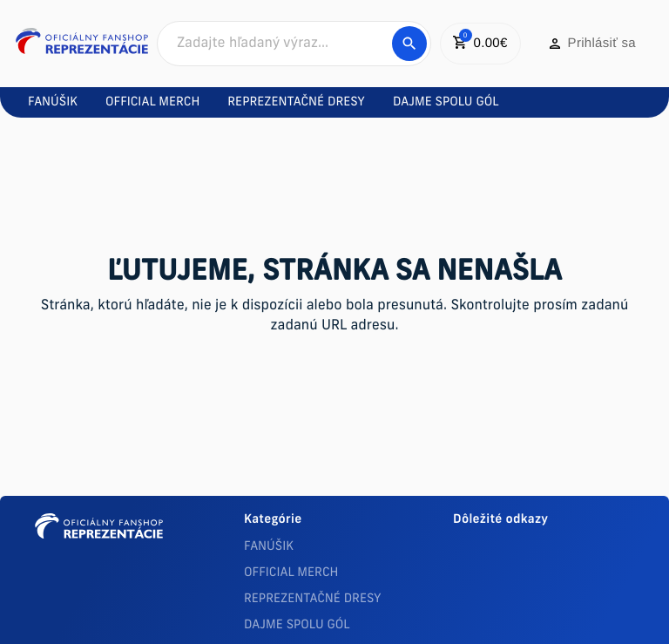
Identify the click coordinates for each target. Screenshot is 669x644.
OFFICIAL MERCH (291, 573)
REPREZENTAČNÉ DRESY (313, 599)
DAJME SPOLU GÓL (297, 625)
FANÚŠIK (269, 547)
